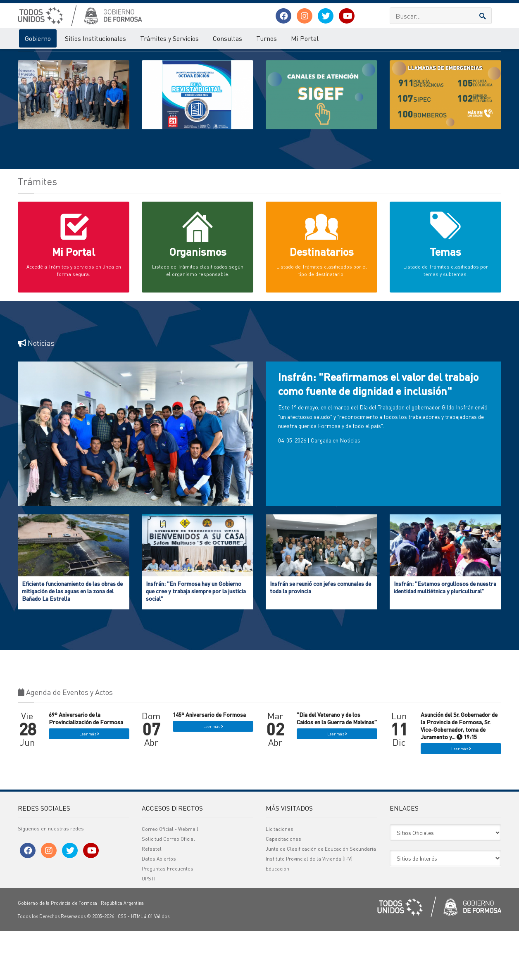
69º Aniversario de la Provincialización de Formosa (86, 767)
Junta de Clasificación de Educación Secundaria (321, 898)
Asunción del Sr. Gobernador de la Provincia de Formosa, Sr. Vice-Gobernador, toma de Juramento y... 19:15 (459, 774)
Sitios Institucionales (95, 38)
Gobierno (38, 38)
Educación (277, 917)
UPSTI (149, 927)
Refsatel (152, 898)
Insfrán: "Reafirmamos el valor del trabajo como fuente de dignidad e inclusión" (378, 432)
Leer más (89, 783)
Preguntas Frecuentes (168, 917)
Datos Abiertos (159, 907)
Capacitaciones (283, 888)
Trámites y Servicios (169, 38)
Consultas (227, 38)
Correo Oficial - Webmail (170, 878)
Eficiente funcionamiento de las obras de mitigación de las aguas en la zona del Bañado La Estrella (72, 640)
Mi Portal (305, 38)
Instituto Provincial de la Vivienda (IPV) (309, 907)
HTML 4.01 (142, 965)
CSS (122, 965)
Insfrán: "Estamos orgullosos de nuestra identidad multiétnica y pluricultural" (445, 636)
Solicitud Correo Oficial (168, 888)
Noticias (350, 489)
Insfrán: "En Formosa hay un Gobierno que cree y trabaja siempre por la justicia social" (196, 640)
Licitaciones (280, 878)
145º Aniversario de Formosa (209, 763)
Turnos (267, 38)
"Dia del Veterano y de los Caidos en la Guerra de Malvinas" (337, 767)
